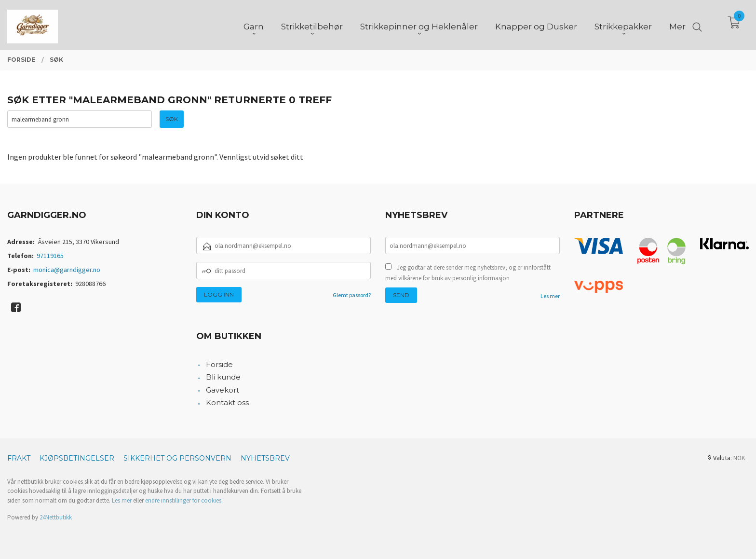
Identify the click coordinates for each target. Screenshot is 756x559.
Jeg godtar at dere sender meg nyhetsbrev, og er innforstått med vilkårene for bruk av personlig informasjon (468, 273)
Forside (219, 364)
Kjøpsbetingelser (77, 458)
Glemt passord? (352, 295)
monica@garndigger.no (67, 270)
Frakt (19, 458)
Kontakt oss (227, 402)
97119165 (50, 256)
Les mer (550, 296)
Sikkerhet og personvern (177, 458)
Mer (677, 25)
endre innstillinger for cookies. (184, 500)
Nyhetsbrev (265, 458)
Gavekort (223, 390)
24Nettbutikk (56, 517)
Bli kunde (223, 377)
